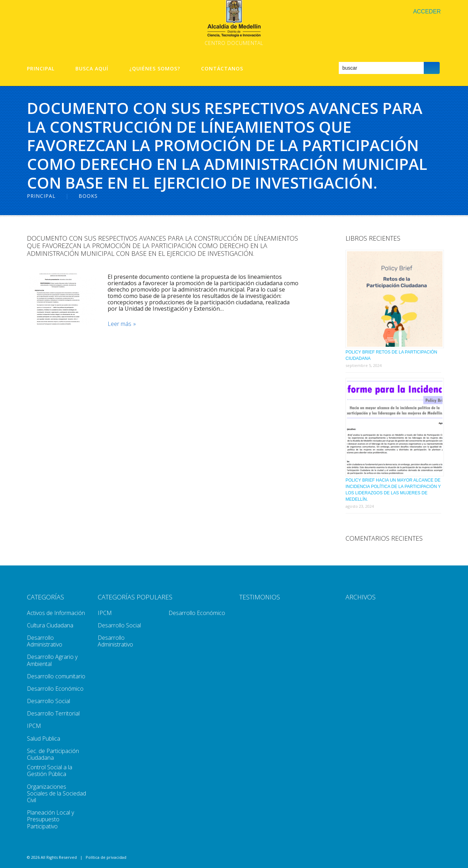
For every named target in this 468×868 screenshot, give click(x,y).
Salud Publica (44, 738)
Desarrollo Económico (55, 689)
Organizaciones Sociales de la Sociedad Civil (56, 793)
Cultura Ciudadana (50, 625)
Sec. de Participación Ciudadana (53, 754)
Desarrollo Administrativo (45, 641)
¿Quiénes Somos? (155, 69)
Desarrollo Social (48, 701)
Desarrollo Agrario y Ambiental (52, 660)
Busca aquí (92, 69)
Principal (41, 69)
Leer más (120, 324)
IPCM (34, 726)
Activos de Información (56, 613)
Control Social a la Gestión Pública (50, 771)
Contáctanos (222, 69)
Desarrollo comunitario (56, 676)
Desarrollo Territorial (53, 713)
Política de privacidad (106, 857)
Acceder (427, 12)
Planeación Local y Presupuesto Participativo (50, 819)
